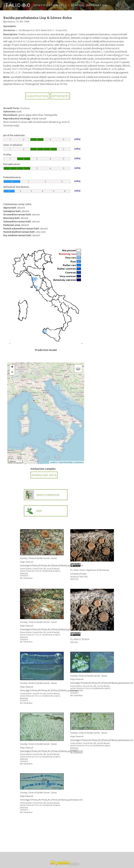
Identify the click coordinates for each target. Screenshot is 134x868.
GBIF (34, 511)
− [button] (12, 372)
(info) (28, 204)
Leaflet (53, 462)
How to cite (16, 15)
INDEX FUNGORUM (42, 495)
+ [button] (12, 367)
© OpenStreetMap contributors (70, 462)
